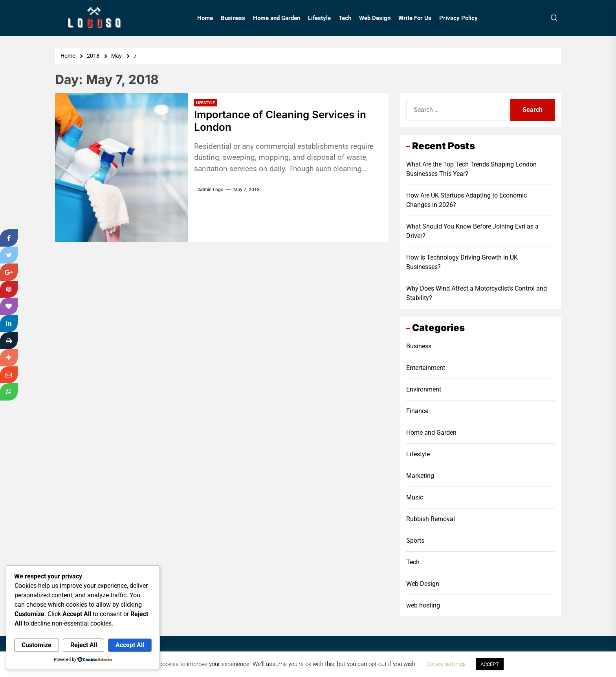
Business (233, 18)
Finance (417, 411)
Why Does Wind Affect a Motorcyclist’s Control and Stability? (477, 293)
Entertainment (426, 368)
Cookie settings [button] (446, 664)
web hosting (423, 605)
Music (415, 497)
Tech (345, 18)
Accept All (130, 645)
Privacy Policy (458, 18)
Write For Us (415, 18)
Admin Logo (211, 190)
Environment (424, 389)
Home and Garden (277, 18)
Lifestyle (319, 18)
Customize (37, 645)
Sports (415, 541)
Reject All (84, 645)
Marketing (420, 476)
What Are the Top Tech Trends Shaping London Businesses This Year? (471, 169)
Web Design (375, 18)
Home (205, 18)
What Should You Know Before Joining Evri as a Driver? (472, 231)
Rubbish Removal (431, 519)
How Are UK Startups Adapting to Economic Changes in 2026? (467, 200)
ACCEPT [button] (490, 664)
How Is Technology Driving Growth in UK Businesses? (462, 262)
